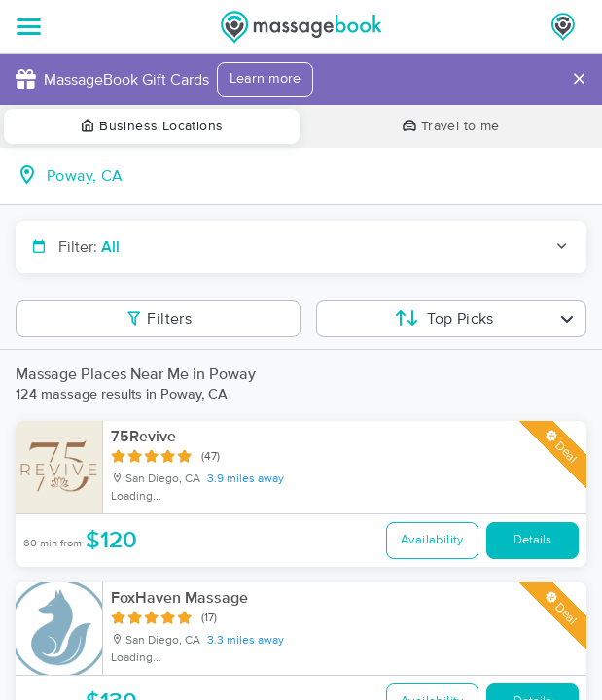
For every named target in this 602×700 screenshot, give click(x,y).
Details (532, 540)
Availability (432, 540)
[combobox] (317, 176)
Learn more (265, 79)
